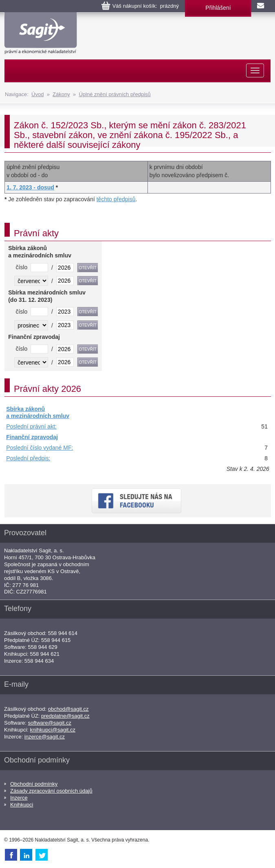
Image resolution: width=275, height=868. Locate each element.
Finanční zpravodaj (32, 437)
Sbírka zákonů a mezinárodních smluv (38, 413)
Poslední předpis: (28, 458)
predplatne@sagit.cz (65, 716)
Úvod (37, 94)
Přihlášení (218, 8)
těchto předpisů (116, 199)
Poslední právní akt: (31, 426)
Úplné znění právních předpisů (114, 94)
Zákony (61, 94)
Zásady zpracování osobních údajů (51, 791)
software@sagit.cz (50, 723)
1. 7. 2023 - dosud (30, 187)
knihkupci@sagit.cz (53, 730)
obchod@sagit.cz (68, 709)
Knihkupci (22, 805)
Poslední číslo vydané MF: (40, 448)
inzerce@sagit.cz (45, 737)
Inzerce (19, 798)
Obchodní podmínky (34, 784)
